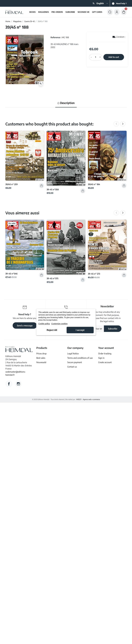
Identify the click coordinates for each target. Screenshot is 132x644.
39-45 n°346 (11, 274)
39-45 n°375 (53, 278)
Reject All (52, 330)
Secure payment (75, 362)
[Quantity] (96, 57)
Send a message (25, 326)
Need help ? (121, 3)
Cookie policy (44, 323)
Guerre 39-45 (30, 21)
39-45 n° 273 (94, 274)
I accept (80, 330)
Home (8, 21)
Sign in (101, 358)
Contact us (72, 367)
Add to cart (114, 57)
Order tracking (105, 354)
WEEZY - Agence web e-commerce (88, 399)
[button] (110, 12)
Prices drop (41, 354)
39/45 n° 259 (12, 184)
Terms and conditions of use (80, 358)
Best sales (41, 358)
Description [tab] (66, 103)
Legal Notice (73, 354)
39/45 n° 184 (94, 184)
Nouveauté (41, 362)
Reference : (56, 37)
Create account (105, 362)
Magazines (17, 21)
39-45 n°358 (53, 189)
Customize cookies (59, 323)
